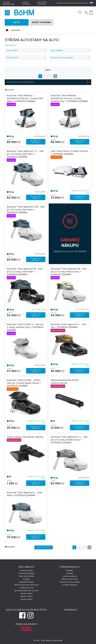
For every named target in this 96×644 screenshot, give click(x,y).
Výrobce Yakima (26, 596)
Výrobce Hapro (26, 599)
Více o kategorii (10, 45)
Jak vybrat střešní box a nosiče (26, 591)
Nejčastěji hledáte (26, 582)
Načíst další (44, 547)
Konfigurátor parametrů (20, 82)
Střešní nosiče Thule (70, 579)
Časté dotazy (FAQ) (26, 576)
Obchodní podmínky (42, 3)
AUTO (17, 22)
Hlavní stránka (26, 3)
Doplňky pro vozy (26, 588)
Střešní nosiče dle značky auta (26, 585)
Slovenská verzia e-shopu (70, 582)
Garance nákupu (26, 570)
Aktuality (70, 570)
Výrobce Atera (26, 593)
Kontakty (81, 3)
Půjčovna (72, 3)
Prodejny (26, 579)
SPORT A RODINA (41, 22)
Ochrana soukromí (70, 576)
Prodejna (61, 3)
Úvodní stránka (7, 30)
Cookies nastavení (70, 585)
